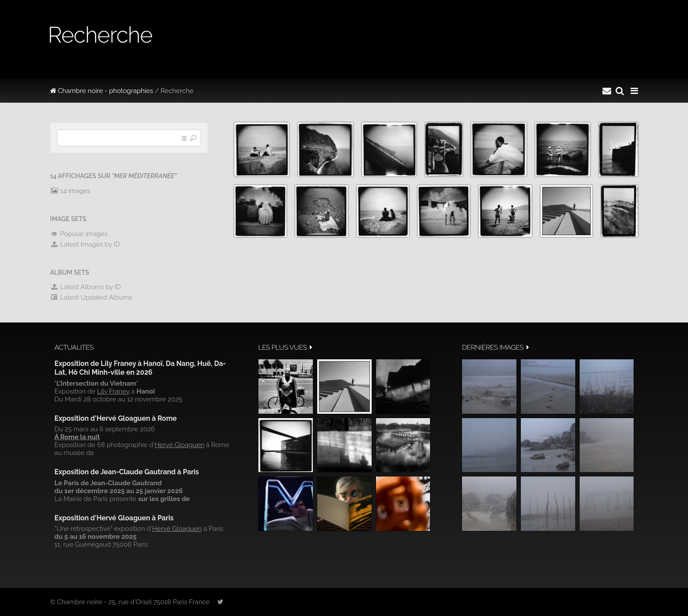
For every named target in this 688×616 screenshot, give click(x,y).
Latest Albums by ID (86, 287)
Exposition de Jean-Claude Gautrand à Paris (127, 472)
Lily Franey (113, 391)
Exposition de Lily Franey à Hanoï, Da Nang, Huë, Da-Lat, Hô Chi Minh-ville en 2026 (140, 368)
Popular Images (79, 234)
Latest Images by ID (85, 244)
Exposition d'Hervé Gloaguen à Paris (114, 518)
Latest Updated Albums (91, 297)
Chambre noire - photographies (102, 91)
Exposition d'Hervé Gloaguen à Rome (116, 418)
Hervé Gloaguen (179, 445)
